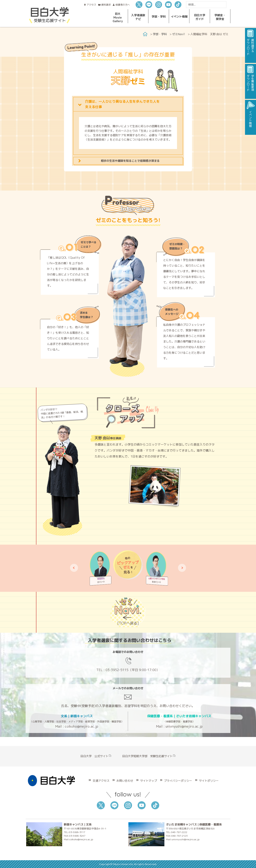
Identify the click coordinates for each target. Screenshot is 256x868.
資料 (106, 5)
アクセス (91, 5)
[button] (74, 568)
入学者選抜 (138, 17)
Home (145, 34)
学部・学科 (160, 34)
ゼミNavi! (179, 34)
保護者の (123, 5)
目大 (118, 17)
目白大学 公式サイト (96, 756)
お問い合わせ (125, 781)
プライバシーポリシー (178, 781)
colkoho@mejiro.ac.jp (81, 726)
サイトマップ (149, 781)
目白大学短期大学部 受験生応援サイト (149, 756)
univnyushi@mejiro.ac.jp (184, 726)
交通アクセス (101, 781)
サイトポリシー (209, 781)
